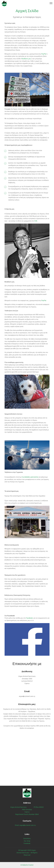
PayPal (44, 54)
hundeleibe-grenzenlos (30, 477)
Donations (27, 839)
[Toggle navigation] (51, 3)
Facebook (29, 618)
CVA (36, 221)
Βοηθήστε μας (26, 59)
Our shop (27, 841)
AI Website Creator (27, 865)
